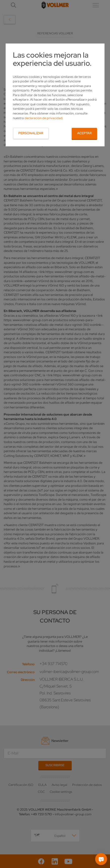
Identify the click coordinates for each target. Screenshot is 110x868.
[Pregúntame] (101, 859)
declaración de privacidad (43, 118)
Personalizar (31, 133)
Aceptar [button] (84, 133)
